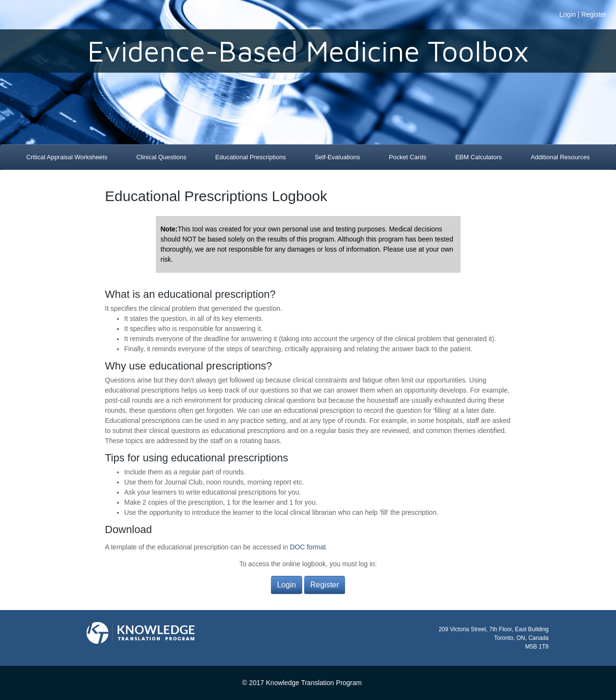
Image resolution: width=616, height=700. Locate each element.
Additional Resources (560, 157)
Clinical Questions (161, 157)
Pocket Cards (408, 157)
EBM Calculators (479, 157)
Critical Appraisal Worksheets (67, 157)
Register (594, 14)
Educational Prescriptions (250, 157)
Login (567, 14)
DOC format (308, 547)
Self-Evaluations (337, 157)
